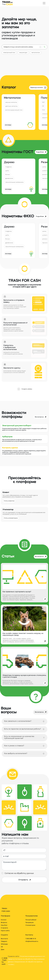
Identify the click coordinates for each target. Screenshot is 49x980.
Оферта (11, 959)
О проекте (4, 928)
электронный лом (9, 53)
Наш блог (4, 925)
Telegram (4, 941)
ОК (2, 947)
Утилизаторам (30, 925)
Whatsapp (4, 944)
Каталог (4, 920)
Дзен (3, 950)
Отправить (25, 880)
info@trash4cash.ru (32, 941)
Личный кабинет (31, 920)
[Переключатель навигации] (44, 3)
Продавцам (29, 923)
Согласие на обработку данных (19, 873)
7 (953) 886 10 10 (31, 939)
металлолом (36, 53)
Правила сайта (14, 956)
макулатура (23, 53)
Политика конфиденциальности (32, 956)
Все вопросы (41, 712)
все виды (8, 125)
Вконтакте (4, 939)
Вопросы (4, 923)
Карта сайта (5, 931)
